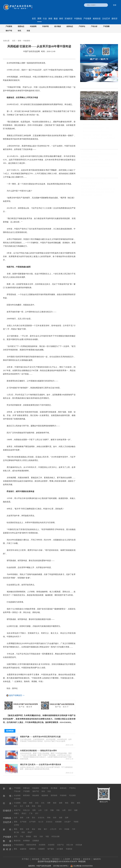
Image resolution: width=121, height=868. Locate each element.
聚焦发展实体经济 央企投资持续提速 (96, 131)
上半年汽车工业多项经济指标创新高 (96, 121)
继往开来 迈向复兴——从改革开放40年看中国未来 (41, 763)
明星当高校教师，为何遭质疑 (92, 195)
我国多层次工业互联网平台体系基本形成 (97, 135)
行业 (45, 19)
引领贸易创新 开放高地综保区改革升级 (95, 163)
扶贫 (28, 31)
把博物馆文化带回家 (88, 186)
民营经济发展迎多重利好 (90, 157)
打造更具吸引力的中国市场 (91, 151)
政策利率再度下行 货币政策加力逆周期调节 (97, 160)
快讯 (19, 31)
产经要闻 (9, 26)
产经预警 (106, 26)
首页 (34, 19)
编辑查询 (97, 857)
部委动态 (21, 26)
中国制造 (78, 19)
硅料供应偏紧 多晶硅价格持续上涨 (93, 180)
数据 (56, 19)
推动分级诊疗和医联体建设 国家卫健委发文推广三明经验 (100, 192)
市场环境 (45, 26)
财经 (61, 19)
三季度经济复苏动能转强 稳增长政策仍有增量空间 (99, 154)
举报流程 (82, 860)
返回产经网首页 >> (17, 695)
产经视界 (87, 19)
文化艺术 (106, 19)
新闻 (39, 18)
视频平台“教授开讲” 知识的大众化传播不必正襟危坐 (100, 189)
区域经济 (69, 19)
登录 (115, 5)
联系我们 (56, 857)
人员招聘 (66, 857)
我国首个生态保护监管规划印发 (92, 183)
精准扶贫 (97, 19)
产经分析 (94, 26)
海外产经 (9, 31)
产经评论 (82, 26)
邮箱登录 (87, 857)
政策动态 (70, 26)
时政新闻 (33, 26)
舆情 (50, 19)
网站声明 (46, 857)
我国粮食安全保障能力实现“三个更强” (96, 128)
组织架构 (36, 857)
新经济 (115, 19)
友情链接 (77, 857)
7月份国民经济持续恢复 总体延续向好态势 (96, 166)
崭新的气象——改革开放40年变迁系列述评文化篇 (40, 735)
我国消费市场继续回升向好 (92, 124)
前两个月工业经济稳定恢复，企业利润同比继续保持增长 (100, 138)
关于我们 (25, 857)
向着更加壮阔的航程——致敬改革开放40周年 (38, 749)
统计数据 (58, 26)
